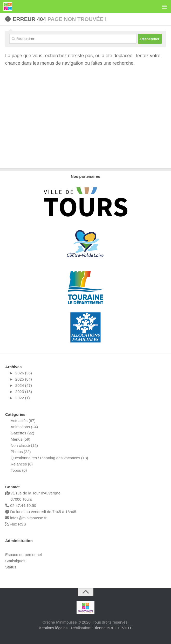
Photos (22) (21, 452)
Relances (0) (22, 464)
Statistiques (15, 561)
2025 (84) (24, 379)
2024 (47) (24, 385)
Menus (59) (20, 439)
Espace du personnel (23, 555)
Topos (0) (19, 470)
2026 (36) (24, 373)
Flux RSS (16, 524)
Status (11, 567)
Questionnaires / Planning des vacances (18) (49, 458)
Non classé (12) (24, 445)
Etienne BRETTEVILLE (112, 628)
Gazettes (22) (22, 433)
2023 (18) (24, 392)
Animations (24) (24, 427)
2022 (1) (23, 398)
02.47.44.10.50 (21, 505)
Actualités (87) (23, 421)
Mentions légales (53, 628)
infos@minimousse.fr (26, 518)
